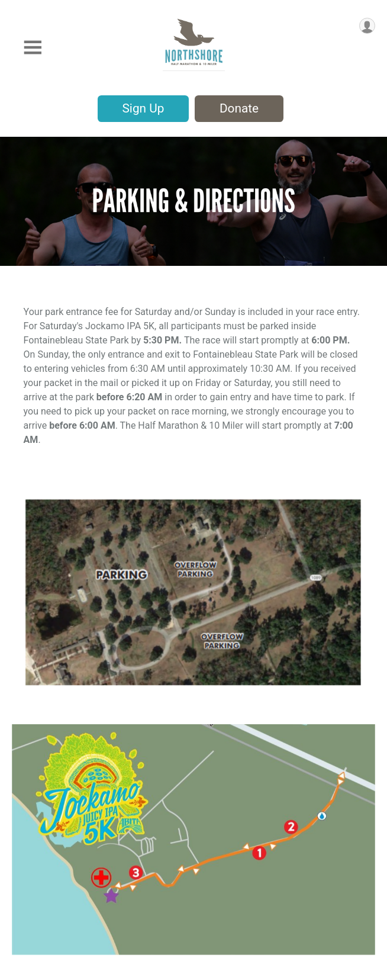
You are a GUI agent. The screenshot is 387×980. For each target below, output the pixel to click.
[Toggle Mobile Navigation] (33, 48)
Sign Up (143, 108)
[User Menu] (367, 26)
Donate (239, 108)
